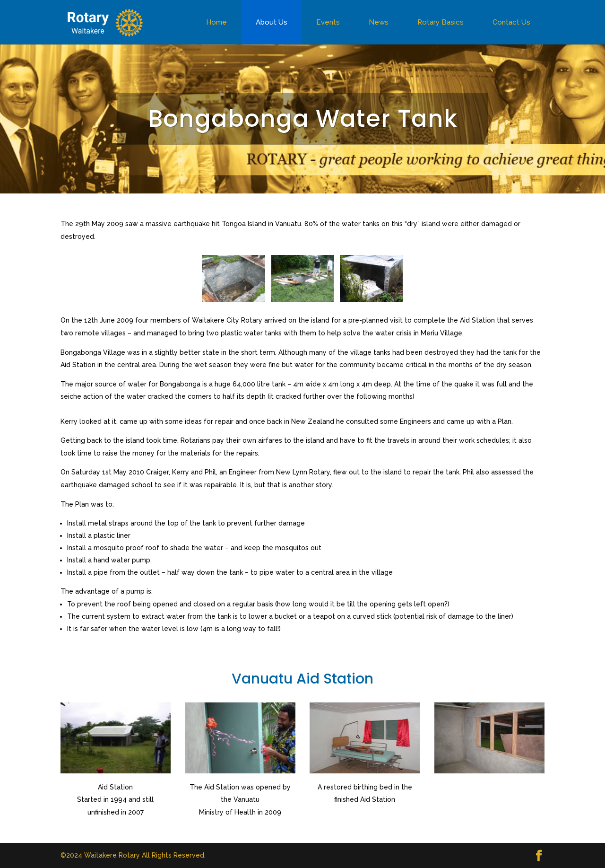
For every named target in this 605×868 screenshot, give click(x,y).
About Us (272, 22)
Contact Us (511, 22)
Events (328, 22)
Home (216, 22)
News (379, 22)
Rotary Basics (441, 22)
